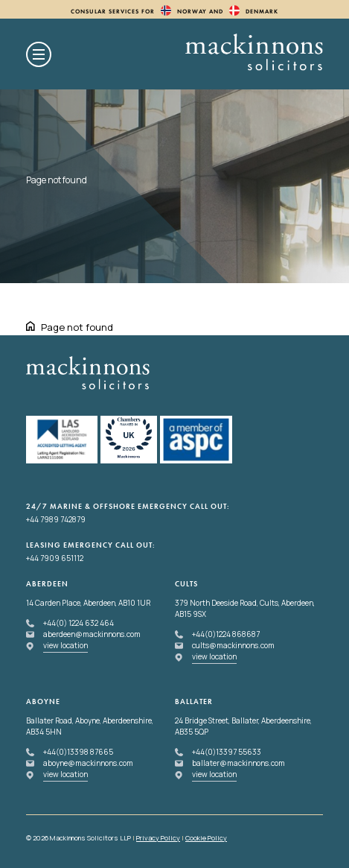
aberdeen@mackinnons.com (92, 634)
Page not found (77, 327)
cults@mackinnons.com (233, 645)
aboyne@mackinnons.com (88, 763)
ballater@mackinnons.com (238, 763)
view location (65, 645)
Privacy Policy (158, 838)
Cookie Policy (206, 838)
